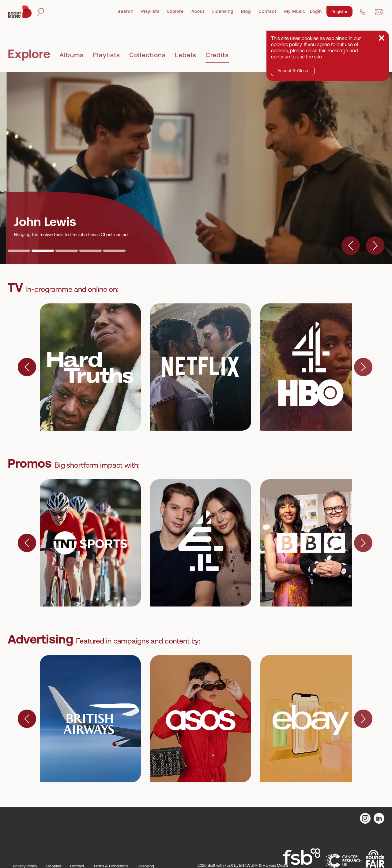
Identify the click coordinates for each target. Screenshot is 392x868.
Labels (186, 55)
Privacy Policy (25, 866)
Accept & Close (293, 71)
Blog (246, 11)
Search (126, 11)
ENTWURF (249, 865)
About (198, 11)
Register (339, 12)
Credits (217, 55)
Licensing (223, 11)
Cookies (54, 866)
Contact (268, 11)
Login (316, 11)
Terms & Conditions (111, 866)
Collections (147, 55)
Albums (72, 55)
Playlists (150, 11)
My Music (295, 11)
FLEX (229, 865)
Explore (175, 11)
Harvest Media (275, 865)
